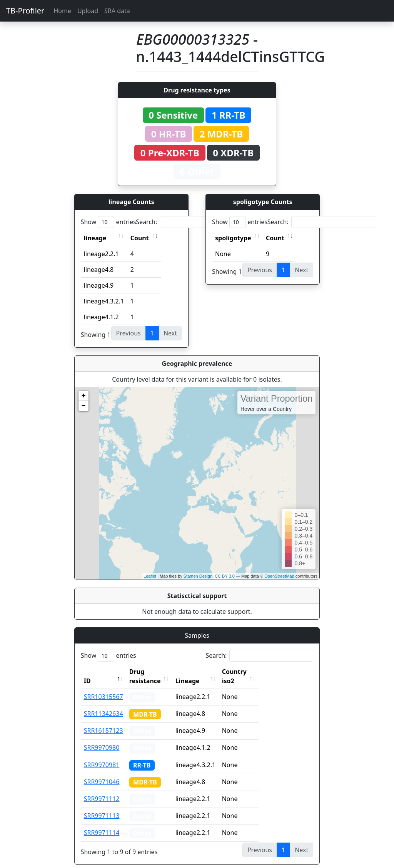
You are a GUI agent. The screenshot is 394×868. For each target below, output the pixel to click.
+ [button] (84, 396)
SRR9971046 (102, 772)
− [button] (84, 406)
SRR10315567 (104, 687)
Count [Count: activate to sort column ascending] (140, 238)
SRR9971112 (102, 789)
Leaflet (150, 576)
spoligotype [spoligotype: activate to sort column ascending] (233, 238)
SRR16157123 (104, 721)
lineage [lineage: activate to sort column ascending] (95, 238)
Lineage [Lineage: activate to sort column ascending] (205, 672)
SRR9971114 (102, 823)
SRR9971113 (102, 806)
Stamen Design (198, 576)
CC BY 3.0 (225, 576)
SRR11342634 (104, 704)
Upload (88, 11)
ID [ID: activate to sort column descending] (87, 672)
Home (62, 11)
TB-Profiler (25, 11)
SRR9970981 (102, 756)
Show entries (109, 222)
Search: (190, 222)
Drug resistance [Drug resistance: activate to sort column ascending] (154, 672)
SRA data (117, 11)
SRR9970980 (102, 738)
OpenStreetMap (279, 576)
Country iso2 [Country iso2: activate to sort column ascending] (258, 672)
